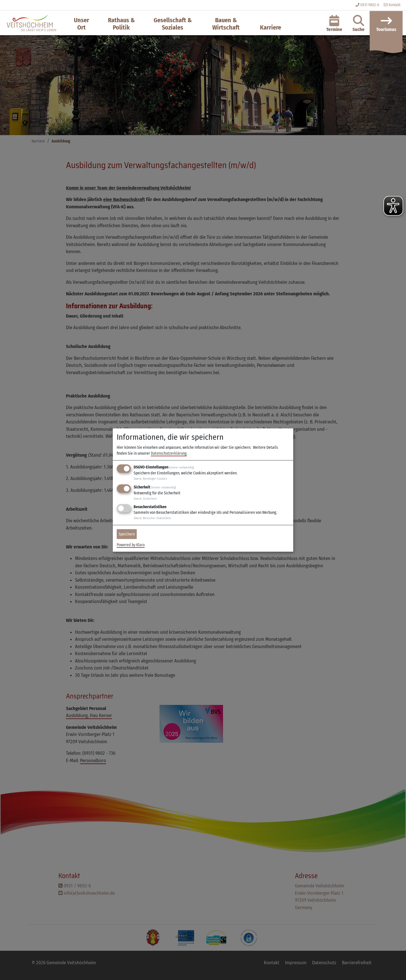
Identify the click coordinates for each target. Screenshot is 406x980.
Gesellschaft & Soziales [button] (173, 24)
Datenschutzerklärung (169, 453)
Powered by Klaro (131, 545)
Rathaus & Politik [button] (121, 24)
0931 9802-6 (370, 5)
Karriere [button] (271, 27)
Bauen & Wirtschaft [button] (226, 24)
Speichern (127, 534)
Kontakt (392, 5)
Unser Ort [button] (81, 24)
